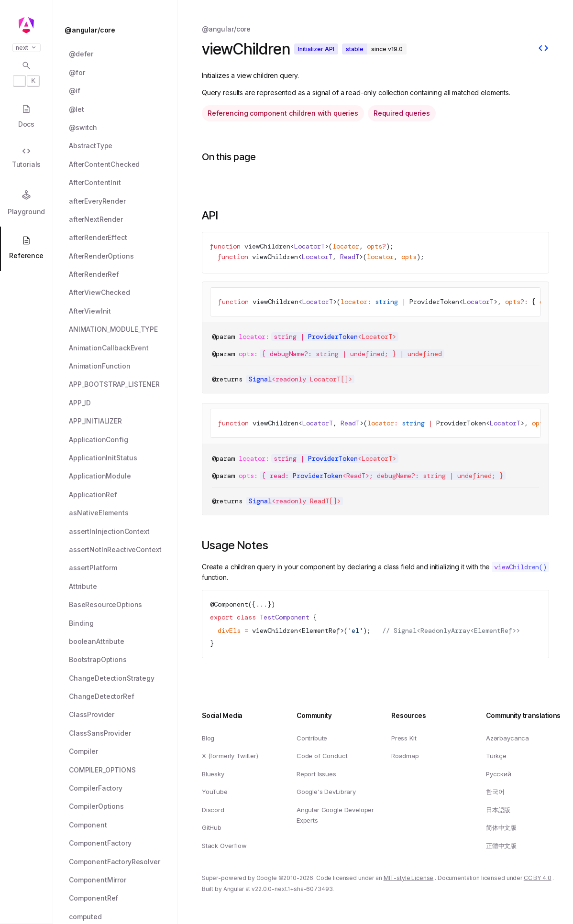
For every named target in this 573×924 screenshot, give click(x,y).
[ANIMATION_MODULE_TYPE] (123, 329)
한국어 (495, 792)
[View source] (543, 49)
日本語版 (498, 810)
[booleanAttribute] (123, 641)
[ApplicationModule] (123, 476)
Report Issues (316, 774)
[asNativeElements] (123, 513)
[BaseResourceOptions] (123, 605)
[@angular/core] (118, 30)
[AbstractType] (123, 146)
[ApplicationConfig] (123, 440)
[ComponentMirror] (123, 880)
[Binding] (123, 623)
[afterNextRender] (123, 219)
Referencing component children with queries (283, 113)
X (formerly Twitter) (230, 756)
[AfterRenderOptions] (123, 256)
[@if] (123, 91)
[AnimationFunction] (123, 366)
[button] (26, 887)
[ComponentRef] (123, 898)
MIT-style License (409, 878)
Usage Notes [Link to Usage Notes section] (235, 545)
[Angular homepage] (26, 25)
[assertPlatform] (123, 568)
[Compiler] (123, 751)
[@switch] (123, 128)
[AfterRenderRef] (123, 274)
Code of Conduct (322, 756)
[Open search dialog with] (26, 74)
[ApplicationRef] (123, 495)
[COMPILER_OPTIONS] (123, 770)
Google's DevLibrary (326, 792)
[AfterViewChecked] (123, 293)
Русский (499, 774)
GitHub (212, 828)
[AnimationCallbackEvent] (123, 348)
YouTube (215, 792)
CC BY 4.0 (538, 878)
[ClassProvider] (123, 715)
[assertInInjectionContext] (123, 532)
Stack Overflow (224, 846)
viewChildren (267, 246)
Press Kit (404, 738)
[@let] (123, 109)
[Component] (123, 825)
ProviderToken (434, 302)
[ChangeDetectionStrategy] (123, 678)
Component (231, 604)
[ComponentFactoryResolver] (123, 862)
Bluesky (213, 774)
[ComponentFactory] (123, 843)
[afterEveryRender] (123, 201)
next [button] (27, 48)
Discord (213, 810)
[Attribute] (123, 587)
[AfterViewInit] (123, 311)
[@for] (123, 73)
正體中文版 (501, 846)
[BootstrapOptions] (123, 660)
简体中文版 (501, 828)
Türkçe (496, 756)
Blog (208, 738)
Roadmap (405, 756)
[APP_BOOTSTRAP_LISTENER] (123, 384)
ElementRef (321, 630)
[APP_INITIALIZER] (123, 421)
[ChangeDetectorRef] (123, 696)
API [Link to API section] (210, 215)
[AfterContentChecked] (123, 164)
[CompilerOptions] (123, 806)
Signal (260, 379)
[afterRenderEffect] (123, 238)
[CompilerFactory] (123, 788)
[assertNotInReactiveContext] (123, 550)
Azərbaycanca (507, 738)
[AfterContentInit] (123, 183)
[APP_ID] (123, 403)
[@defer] (123, 54)
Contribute (312, 738)
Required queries (402, 113)
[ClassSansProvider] (123, 733)
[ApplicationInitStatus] (123, 458)
